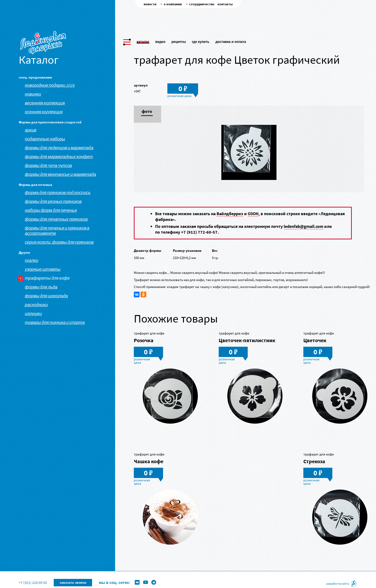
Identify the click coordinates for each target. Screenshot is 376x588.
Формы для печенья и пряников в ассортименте (57, 231)
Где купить (201, 40)
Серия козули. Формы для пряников (59, 242)
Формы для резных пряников (53, 202)
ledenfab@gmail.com (303, 226)
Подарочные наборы (45, 139)
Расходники (36, 305)
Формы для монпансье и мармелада (61, 174)
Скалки (32, 260)
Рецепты (179, 40)
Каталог (143, 40)
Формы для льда (41, 287)
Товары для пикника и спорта (55, 323)
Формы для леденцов (158, 575)
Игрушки (33, 314)
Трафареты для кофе (47, 278)
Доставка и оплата (231, 40)
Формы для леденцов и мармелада (59, 148)
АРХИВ (31, 130)
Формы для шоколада (47, 296)
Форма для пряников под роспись (58, 193)
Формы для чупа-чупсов (48, 166)
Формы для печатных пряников (56, 219)
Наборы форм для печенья (51, 210)
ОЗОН (253, 214)
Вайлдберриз (230, 214)
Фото (147, 112)
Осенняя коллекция (44, 112)
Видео (160, 40)
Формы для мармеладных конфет (59, 157)
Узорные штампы (43, 269)
